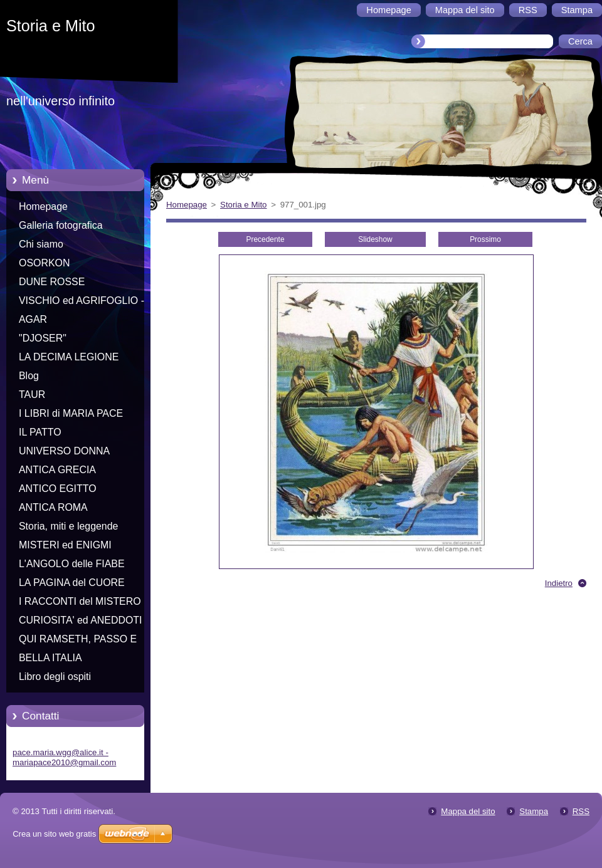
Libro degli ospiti (55, 677)
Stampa (534, 811)
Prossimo (485, 239)
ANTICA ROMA (53, 507)
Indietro (559, 583)
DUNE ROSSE (52, 282)
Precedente (265, 239)
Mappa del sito (468, 811)
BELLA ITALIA (50, 658)
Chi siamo (41, 244)
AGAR (33, 319)
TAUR (32, 395)
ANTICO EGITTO (58, 489)
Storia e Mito (243, 205)
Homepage (43, 207)
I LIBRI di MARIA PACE (71, 413)
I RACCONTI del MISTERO (80, 601)
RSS (581, 811)
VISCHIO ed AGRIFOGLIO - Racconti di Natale (82, 303)
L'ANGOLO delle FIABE (72, 564)
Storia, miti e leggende (68, 526)
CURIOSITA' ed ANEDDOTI (81, 620)
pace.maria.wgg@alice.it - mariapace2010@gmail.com (64, 757)
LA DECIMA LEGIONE (69, 357)
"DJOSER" (43, 338)
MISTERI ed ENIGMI (65, 545)
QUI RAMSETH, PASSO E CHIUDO (78, 641)
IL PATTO (40, 432)
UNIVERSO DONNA (64, 451)
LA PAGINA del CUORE (72, 583)
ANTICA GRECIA (57, 470)
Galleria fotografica (61, 225)
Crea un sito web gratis (54, 834)
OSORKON (44, 263)
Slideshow (375, 239)
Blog (29, 376)
